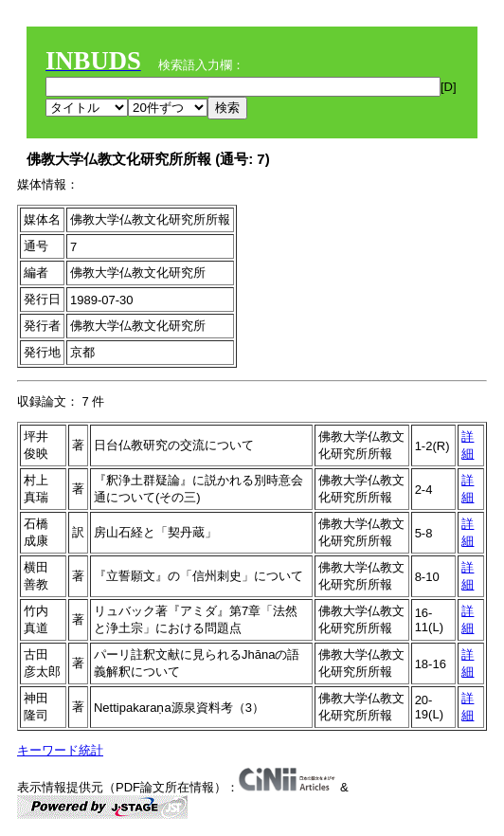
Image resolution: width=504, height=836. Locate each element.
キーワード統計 (60, 750)
